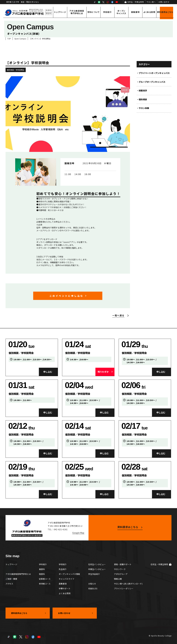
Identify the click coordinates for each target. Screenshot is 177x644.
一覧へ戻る (118, 315)
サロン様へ (151, 2)
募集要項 (135, 12)
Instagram (108, 2)
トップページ (60, 12)
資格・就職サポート (123, 564)
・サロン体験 (143, 108)
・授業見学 (142, 91)
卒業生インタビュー (97, 569)
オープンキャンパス (121, 12)
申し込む (48, 372)
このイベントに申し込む (67, 296)
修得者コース (45, 584)
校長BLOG (93, 588)
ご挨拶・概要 (11, 579)
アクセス (9, 584)
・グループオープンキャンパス (151, 82)
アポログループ (121, 574)
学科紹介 (43, 564)
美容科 (42, 569)
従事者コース (45, 579)
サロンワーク (120, 569)
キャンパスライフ (67, 579)
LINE (99, 2)
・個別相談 (142, 99)
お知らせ (92, 584)
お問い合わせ (164, 2)
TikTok (95, 2)
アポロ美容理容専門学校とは (77, 12)
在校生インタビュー (97, 564)
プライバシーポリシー (124, 588)
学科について (93, 12)
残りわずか (103, 372)
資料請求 (165, 12)
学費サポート (65, 588)
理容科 (42, 574)
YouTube (117, 2)
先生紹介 (63, 569)
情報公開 (118, 579)
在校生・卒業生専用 (136, 2)
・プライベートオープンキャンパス (153, 73)
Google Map (78, 533)
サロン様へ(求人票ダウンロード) (128, 584)
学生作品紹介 (94, 574)
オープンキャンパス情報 (69, 574)
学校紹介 (107, 12)
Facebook (112, 2)
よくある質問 (149, 12)
